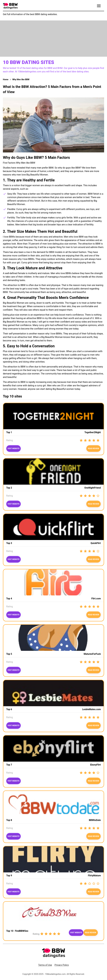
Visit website (14, 449)
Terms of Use (45, 965)
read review (93, 504)
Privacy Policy (62, 965)
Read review (93, 449)
